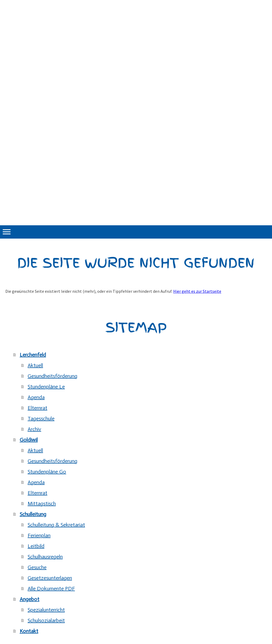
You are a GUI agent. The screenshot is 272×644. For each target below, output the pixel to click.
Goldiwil (29, 440)
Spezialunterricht (46, 610)
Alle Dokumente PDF (51, 588)
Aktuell (35, 365)
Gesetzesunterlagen (50, 578)
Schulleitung (33, 514)
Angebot (29, 599)
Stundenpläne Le (46, 387)
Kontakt (29, 631)
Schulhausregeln (45, 557)
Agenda (36, 397)
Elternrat (37, 408)
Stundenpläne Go (47, 472)
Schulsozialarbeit (46, 620)
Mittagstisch (42, 503)
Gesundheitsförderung (52, 376)
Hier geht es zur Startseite (197, 291)
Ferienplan (39, 535)
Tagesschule (41, 418)
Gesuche (37, 567)
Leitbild (36, 546)
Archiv (34, 429)
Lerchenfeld (33, 355)
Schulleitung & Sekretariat (56, 525)
